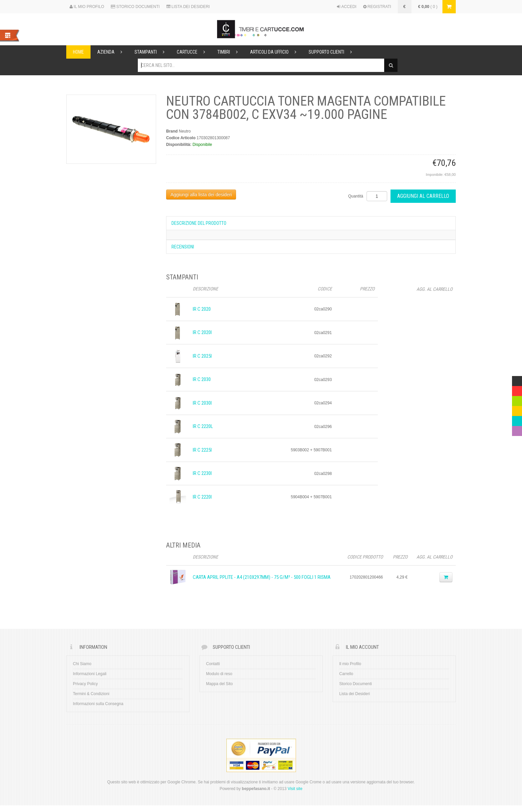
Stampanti (152, 52)
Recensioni (183, 247)
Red (516, 389)
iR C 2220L (203, 426)
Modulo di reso (219, 674)
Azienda (113, 52)
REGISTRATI (377, 7)
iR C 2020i (202, 332)
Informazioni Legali (90, 674)
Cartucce (194, 52)
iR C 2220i (202, 497)
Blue (516, 419)
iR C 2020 (202, 309)
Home (78, 52)
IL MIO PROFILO (87, 7)
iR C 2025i (202, 356)
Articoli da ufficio (276, 52)
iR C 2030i (202, 403)
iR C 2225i (202, 450)
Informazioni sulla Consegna (98, 704)
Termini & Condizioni (91, 694)
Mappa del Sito (219, 684)
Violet (517, 429)
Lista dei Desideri (355, 694)
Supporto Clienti (333, 52)
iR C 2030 (202, 379)
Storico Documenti (356, 684)
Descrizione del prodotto (199, 223)
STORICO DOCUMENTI (135, 7)
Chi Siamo (82, 664)
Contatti (213, 664)
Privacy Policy (85, 684)
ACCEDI (347, 7)
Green (517, 399)
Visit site (295, 789)
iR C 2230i (202, 473)
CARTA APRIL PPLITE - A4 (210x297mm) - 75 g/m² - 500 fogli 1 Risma (262, 577)
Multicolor (517, 379)
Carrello (346, 674)
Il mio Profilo (350, 664)
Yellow (517, 409)
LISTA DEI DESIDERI (188, 7)
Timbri (230, 52)
